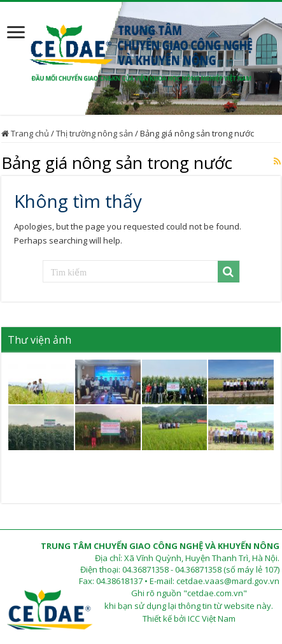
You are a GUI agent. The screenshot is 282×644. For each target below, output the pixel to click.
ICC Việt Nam (212, 618)
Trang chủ (25, 133)
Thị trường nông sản (95, 133)
